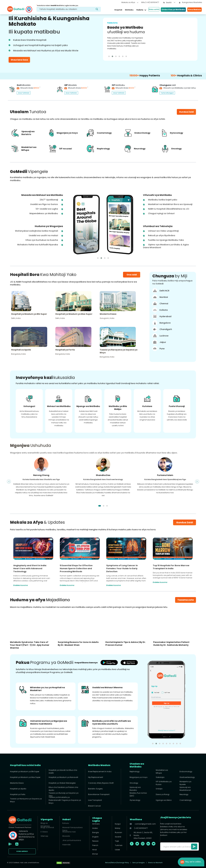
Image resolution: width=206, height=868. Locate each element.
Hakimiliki (66, 845)
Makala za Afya (130, 2)
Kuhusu (66, 823)
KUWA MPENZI (22, 851)
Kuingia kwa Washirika (191, 2)
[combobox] (171, 3)
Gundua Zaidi (185, 522)
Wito (150, 2)
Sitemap (44, 836)
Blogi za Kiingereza (45, 824)
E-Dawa (44, 832)
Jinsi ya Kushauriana (72, 840)
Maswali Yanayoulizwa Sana (72, 828)
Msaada (66, 836)
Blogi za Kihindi (47, 827)
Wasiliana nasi (69, 832)
